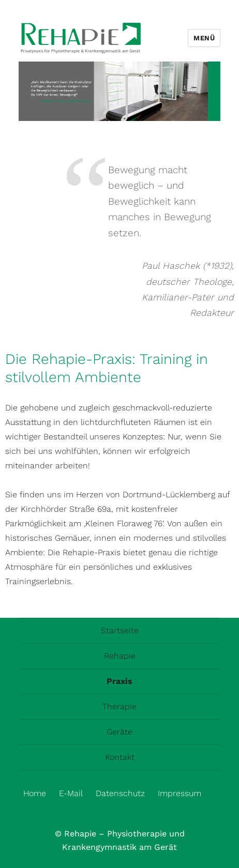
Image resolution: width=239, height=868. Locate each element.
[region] (120, 91)
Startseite (120, 630)
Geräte (119, 732)
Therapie (119, 706)
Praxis (119, 681)
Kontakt (120, 757)
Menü (204, 38)
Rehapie (120, 656)
